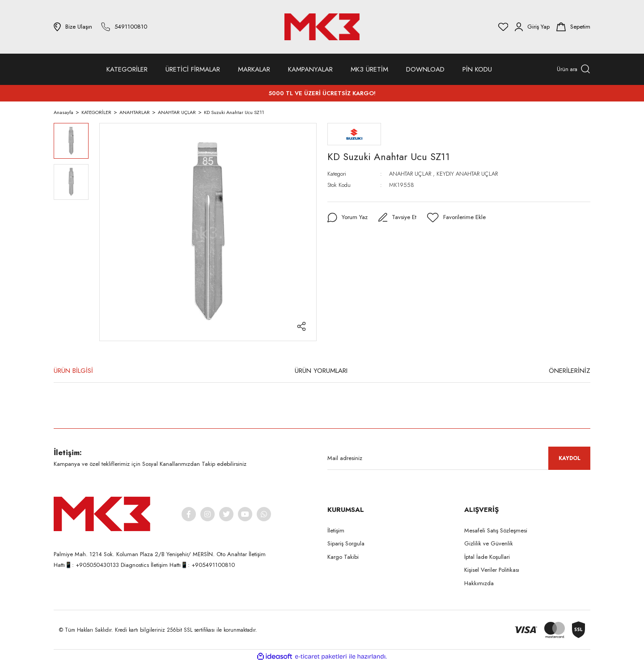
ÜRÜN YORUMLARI (321, 371)
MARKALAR (254, 69)
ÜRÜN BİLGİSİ (73, 371)
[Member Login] (532, 27)
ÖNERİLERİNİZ (570, 371)
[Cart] (573, 27)
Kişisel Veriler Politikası (492, 570)
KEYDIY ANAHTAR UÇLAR (467, 174)
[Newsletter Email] (459, 458)
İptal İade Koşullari (487, 557)
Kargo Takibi (343, 557)
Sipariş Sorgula (346, 543)
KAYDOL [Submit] (570, 458)
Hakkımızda (479, 583)
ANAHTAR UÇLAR (410, 174)
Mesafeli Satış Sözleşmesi (496, 530)
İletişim (336, 530)
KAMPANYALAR (310, 69)
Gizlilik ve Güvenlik (489, 543)
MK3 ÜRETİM (369, 69)
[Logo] (322, 27)
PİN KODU (477, 69)
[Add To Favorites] (459, 218)
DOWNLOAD (425, 69)
